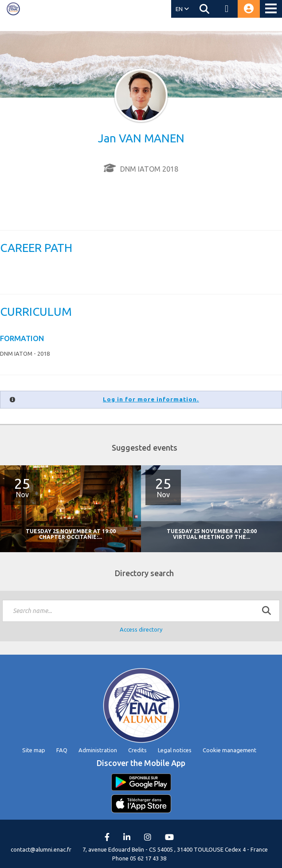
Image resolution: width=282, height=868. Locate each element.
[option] (211, 509)
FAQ (62, 750)
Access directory (141, 629)
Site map (34, 750)
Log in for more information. (151, 399)
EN (182, 9)
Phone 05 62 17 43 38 (139, 858)
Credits (137, 750)
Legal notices (175, 750)
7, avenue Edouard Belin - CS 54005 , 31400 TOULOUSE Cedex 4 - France (175, 849)
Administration (98, 750)
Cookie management (229, 750)
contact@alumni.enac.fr (41, 849)
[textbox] (141, 611)
